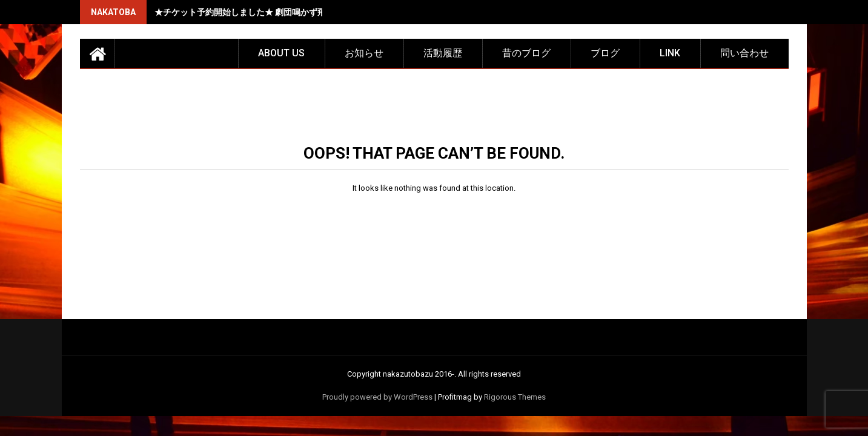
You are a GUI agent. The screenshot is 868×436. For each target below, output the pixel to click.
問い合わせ (744, 53)
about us (281, 53)
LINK (670, 53)
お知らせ (364, 53)
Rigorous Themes (515, 397)
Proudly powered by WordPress (377, 397)
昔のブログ (526, 53)
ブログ (605, 53)
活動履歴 (443, 53)
